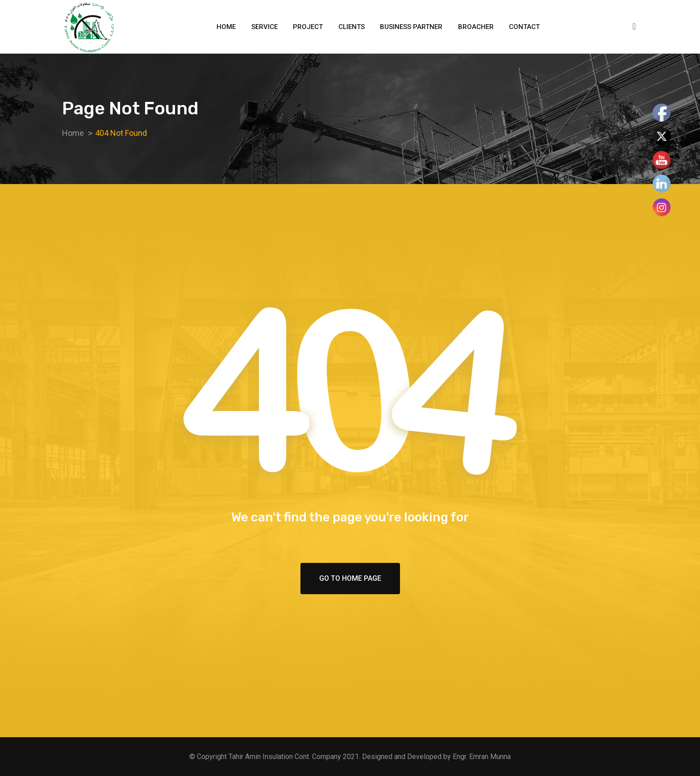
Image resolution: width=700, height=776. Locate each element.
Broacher (476, 27)
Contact (524, 27)
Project (308, 27)
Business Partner (411, 27)
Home (226, 27)
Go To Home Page (350, 578)
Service (265, 27)
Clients (352, 27)
